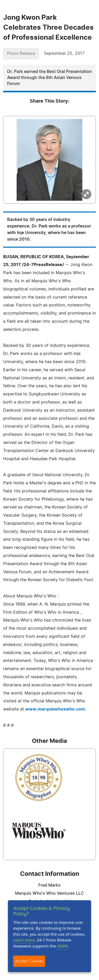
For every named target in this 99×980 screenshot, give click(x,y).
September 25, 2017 (64, 54)
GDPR (62, 946)
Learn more (24, 940)
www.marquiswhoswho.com (55, 709)
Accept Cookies (29, 961)
